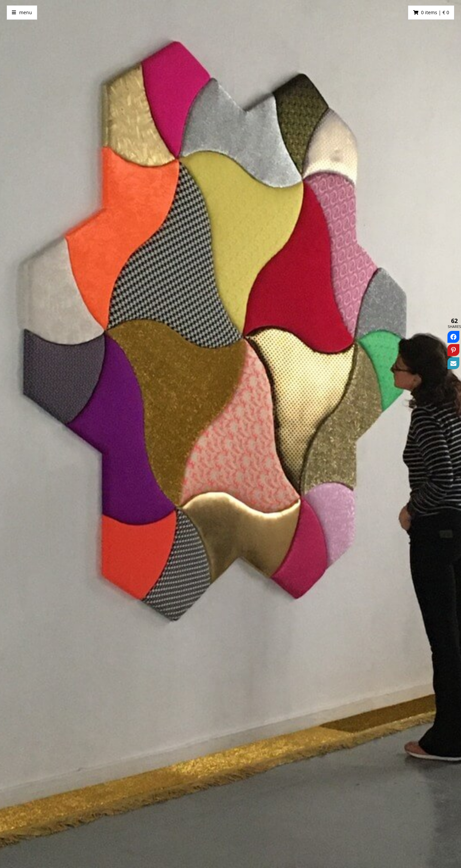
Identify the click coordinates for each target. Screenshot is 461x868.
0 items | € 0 (435, 12)
